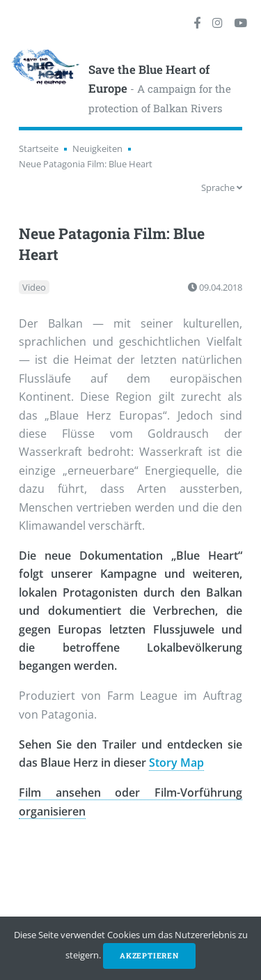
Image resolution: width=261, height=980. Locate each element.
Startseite (39, 148)
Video (34, 287)
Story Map (176, 763)
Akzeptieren (149, 956)
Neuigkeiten (97, 148)
